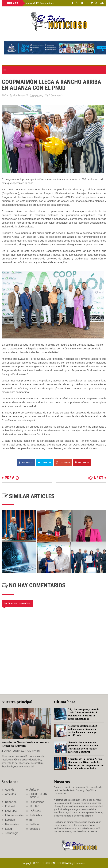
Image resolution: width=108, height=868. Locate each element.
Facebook (26, 462)
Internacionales (14, 815)
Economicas (37, 802)
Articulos (10, 794)
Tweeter (45, 462)
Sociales (35, 829)
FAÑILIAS (35, 811)
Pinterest (82, 462)
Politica (34, 824)
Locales (10, 820)
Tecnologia (12, 833)
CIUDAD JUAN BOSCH (38, 796)
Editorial (10, 806)
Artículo (34, 790)
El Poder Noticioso (54, 863)
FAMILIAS (11, 811)
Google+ (63, 462)
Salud (8, 829)
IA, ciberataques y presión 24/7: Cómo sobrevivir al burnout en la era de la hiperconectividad (53, 3)
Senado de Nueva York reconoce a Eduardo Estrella (25, 744)
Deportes (11, 802)
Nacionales (12, 824)
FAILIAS (34, 806)
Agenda (10, 790)
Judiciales (36, 815)
